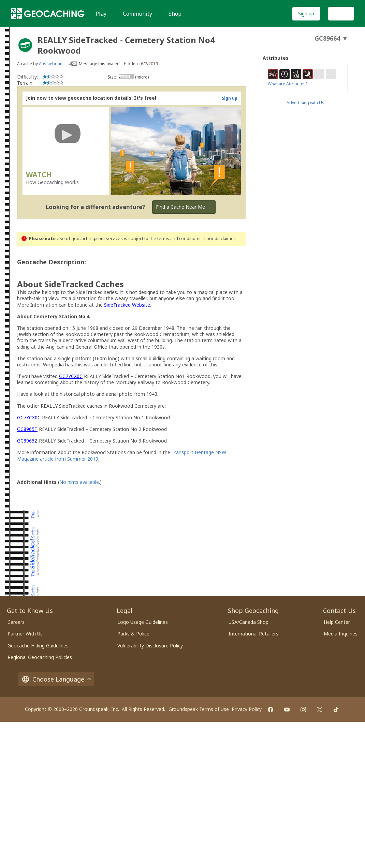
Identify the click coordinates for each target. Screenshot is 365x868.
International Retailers (253, 634)
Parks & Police (133, 634)
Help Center (337, 622)
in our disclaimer (218, 239)
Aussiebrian (51, 64)
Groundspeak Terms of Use (199, 709)
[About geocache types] (25, 45)
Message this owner (99, 64)
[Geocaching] (48, 14)
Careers (16, 622)
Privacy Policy (247, 709)
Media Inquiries (341, 634)
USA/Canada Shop (249, 622)
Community (137, 14)
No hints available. (80, 482)
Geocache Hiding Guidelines (38, 646)
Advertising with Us (305, 103)
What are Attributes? (288, 84)
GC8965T (27, 429)
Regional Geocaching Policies (40, 657)
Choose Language (56, 679)
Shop (175, 14)
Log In (341, 13)
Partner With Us (25, 634)
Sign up (306, 13)
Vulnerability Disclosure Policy (150, 646)
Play (101, 14)
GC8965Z (27, 441)
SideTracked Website (127, 305)
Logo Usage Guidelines (143, 622)
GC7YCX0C (71, 376)
